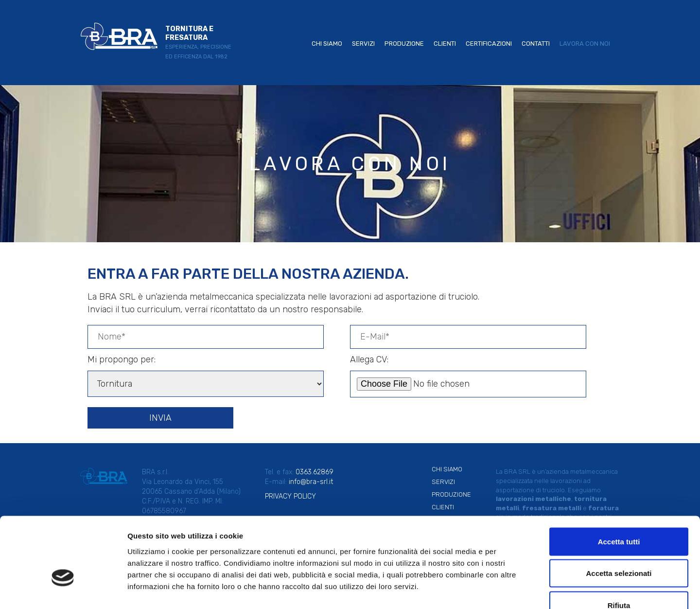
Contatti (536, 44)
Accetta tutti (619, 481)
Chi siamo (327, 44)
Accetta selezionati (619, 513)
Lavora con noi (585, 44)
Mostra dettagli (511, 590)
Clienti (445, 44)
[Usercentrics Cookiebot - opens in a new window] (63, 590)
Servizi (363, 44)
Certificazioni (489, 44)
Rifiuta (619, 545)
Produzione (404, 44)
